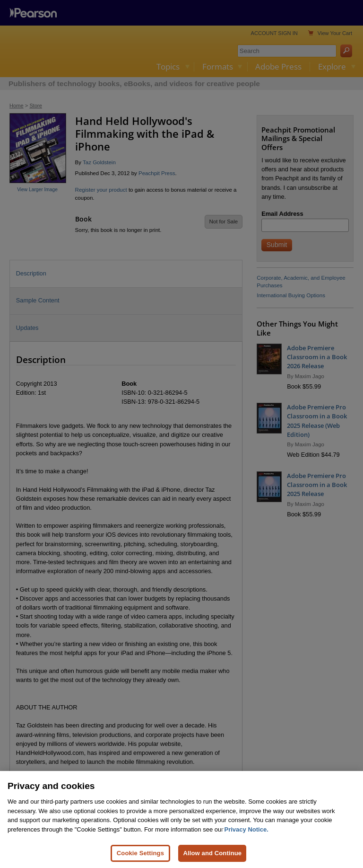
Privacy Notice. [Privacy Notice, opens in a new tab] (246, 848)
